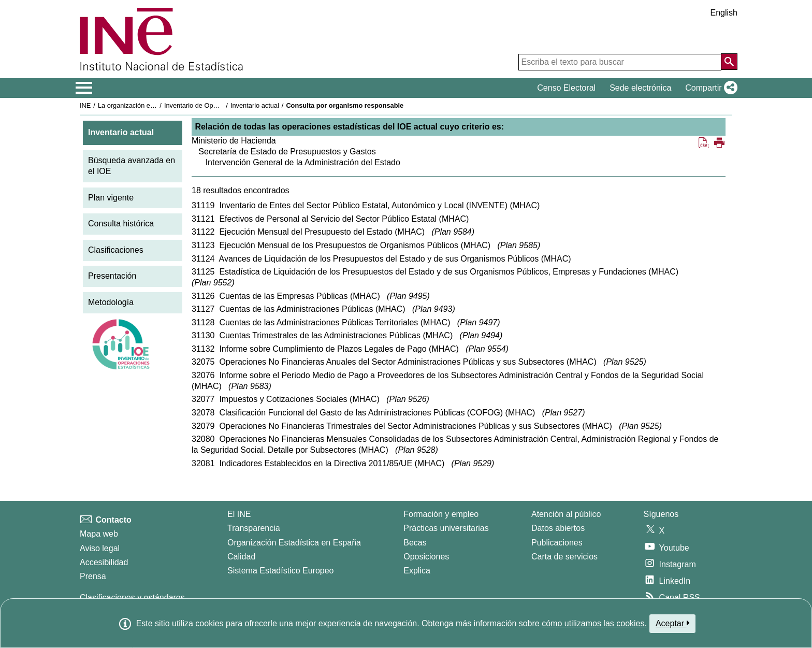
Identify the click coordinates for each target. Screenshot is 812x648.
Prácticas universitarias (446, 528)
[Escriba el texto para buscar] (620, 62)
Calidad (241, 557)
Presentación (112, 276)
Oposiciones (426, 557)
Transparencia (254, 528)
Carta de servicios (564, 557)
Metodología (111, 302)
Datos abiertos (558, 528)
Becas (415, 543)
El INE (239, 514)
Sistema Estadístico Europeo (280, 571)
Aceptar (672, 623)
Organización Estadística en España (294, 543)
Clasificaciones (116, 250)
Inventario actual (255, 105)
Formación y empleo (441, 514)
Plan (453, 232)
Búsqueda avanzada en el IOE (132, 166)
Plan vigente (111, 198)
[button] (709, 88)
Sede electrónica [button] (640, 88)
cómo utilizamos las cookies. (594, 623)
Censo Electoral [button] (566, 88)
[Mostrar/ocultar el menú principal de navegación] (84, 88)
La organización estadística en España (155, 105)
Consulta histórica (121, 224)
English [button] (724, 13)
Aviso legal (100, 548)
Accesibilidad (104, 562)
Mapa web (99, 534)
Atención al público (566, 514)
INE (85, 105)
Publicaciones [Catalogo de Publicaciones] (557, 543)
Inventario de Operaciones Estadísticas (222, 105)
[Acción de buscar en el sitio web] (729, 62)
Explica (417, 571)
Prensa (93, 576)
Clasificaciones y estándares (132, 597)
